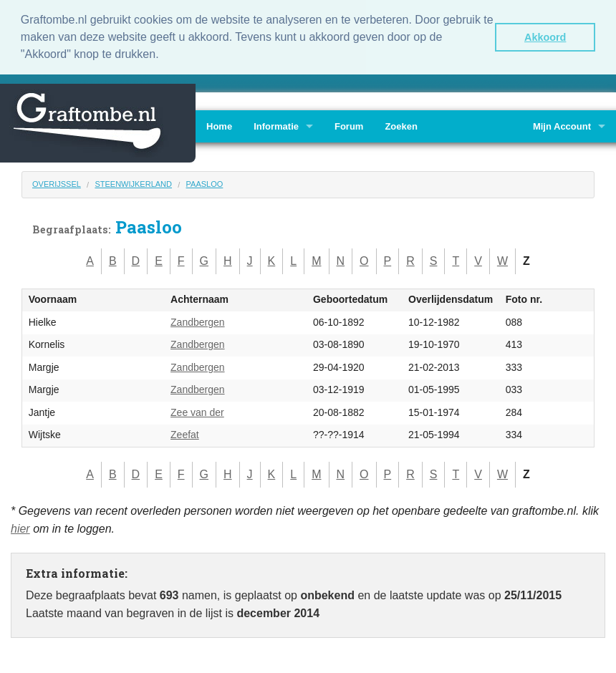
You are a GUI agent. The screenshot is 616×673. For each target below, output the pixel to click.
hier (20, 528)
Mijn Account (562, 125)
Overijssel (57, 183)
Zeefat (185, 434)
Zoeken (401, 125)
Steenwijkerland (133, 183)
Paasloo (205, 183)
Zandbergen (198, 321)
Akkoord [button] (545, 37)
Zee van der (197, 411)
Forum (349, 125)
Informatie (276, 125)
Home (219, 125)
